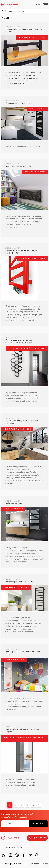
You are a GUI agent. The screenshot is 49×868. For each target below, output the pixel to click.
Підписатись (38, 824)
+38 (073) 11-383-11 (14, 848)
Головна (8, 11)
